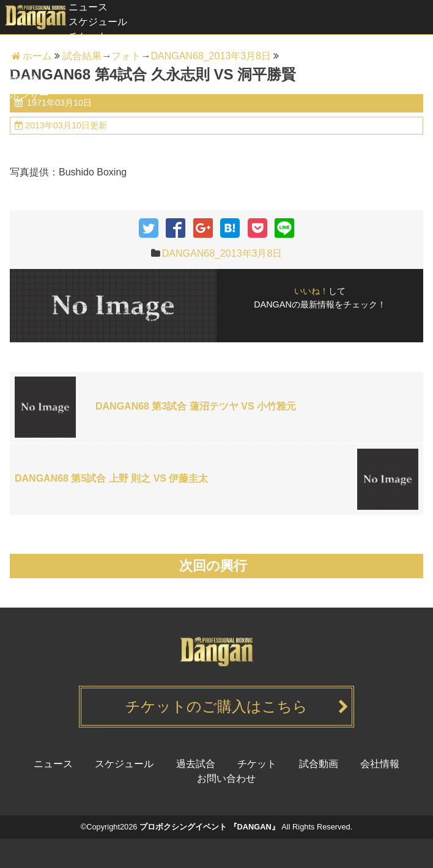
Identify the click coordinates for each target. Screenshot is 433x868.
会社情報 (380, 764)
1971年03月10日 (58, 103)
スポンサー (24, 95)
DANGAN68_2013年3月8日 (222, 253)
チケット (88, 36)
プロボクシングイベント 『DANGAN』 (209, 827)
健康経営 (20, 80)
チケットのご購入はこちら (216, 706)
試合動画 (20, 66)
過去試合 (20, 51)
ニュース (88, 7)
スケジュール (98, 22)
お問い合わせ (226, 778)
